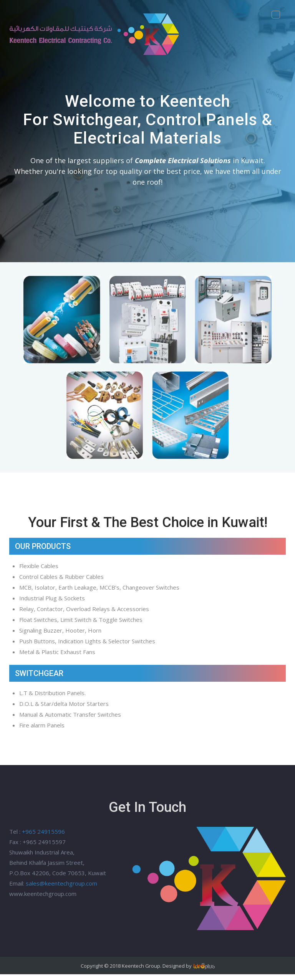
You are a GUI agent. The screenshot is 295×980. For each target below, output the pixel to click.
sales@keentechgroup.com (61, 883)
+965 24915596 (43, 831)
